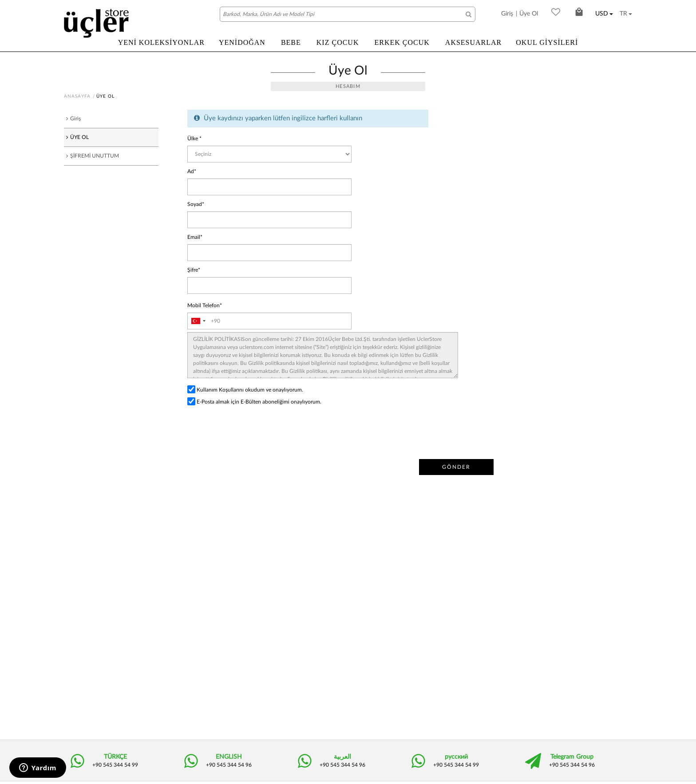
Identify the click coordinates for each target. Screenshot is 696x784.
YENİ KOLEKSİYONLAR (161, 42)
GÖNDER (455, 467)
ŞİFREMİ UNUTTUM (95, 156)
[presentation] (255, 433)
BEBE (291, 42)
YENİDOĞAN (242, 42)
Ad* (192, 172)
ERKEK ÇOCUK (402, 42)
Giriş (507, 14)
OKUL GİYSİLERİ (547, 42)
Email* (196, 237)
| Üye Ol (527, 14)
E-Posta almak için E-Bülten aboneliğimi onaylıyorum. (263, 402)
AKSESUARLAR (473, 42)
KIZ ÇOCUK (338, 42)
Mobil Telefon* (206, 306)
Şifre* (195, 270)
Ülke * (195, 139)
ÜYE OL (79, 137)
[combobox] (198, 321)
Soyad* (196, 204)
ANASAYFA (77, 96)
